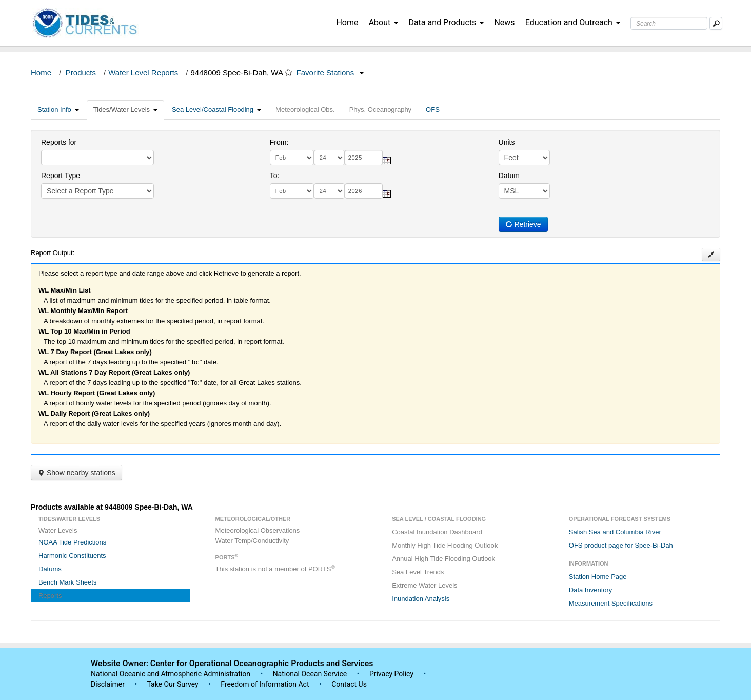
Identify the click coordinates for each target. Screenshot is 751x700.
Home (347, 22)
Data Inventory (591, 590)
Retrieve (523, 224)
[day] (329, 158)
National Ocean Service (310, 674)
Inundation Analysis (421, 599)
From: (279, 142)
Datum (509, 176)
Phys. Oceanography (380, 110)
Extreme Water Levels (424, 585)
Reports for (59, 142)
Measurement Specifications (611, 603)
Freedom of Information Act (265, 684)
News (504, 22)
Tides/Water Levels (125, 110)
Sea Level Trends (418, 572)
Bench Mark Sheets (67, 582)
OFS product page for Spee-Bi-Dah (621, 545)
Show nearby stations (76, 473)
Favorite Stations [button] (330, 73)
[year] (364, 158)
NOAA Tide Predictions (72, 542)
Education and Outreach (573, 22)
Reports (50, 596)
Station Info (58, 110)
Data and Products (446, 22)
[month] (292, 158)
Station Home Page (598, 577)
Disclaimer (108, 684)
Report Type (61, 176)
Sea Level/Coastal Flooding (216, 110)
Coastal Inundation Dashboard (437, 532)
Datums (50, 569)
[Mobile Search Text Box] (716, 23)
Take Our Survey (173, 684)
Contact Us (349, 684)
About (384, 22)
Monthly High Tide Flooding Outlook (445, 545)
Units (507, 142)
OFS (433, 110)
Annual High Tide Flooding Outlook (443, 559)
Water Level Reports (143, 73)
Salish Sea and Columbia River (615, 532)
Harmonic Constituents (72, 556)
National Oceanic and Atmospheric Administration (171, 674)
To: (275, 176)
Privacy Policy (391, 674)
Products (81, 73)
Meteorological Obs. (305, 110)
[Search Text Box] (669, 23)
